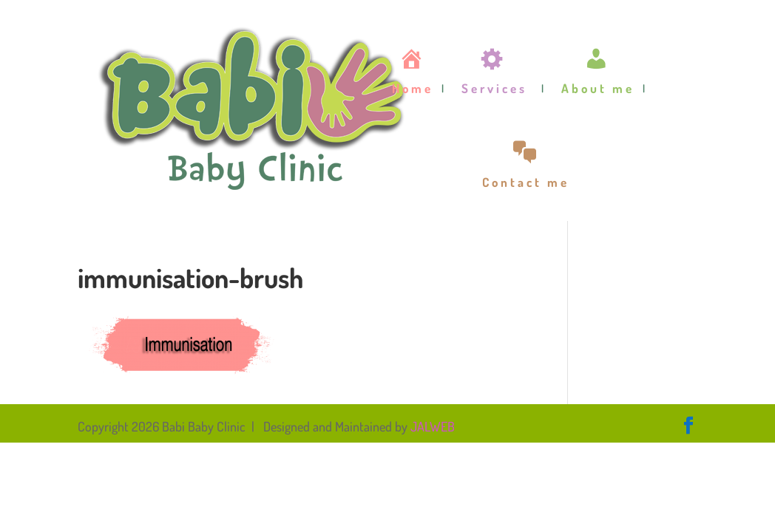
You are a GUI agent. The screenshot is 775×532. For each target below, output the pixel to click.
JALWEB (433, 426)
